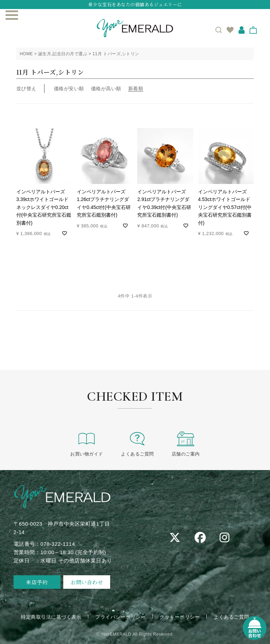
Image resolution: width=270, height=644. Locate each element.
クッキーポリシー (180, 617)
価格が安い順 (69, 89)
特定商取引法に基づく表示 (51, 617)
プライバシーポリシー (120, 617)
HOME (26, 54)
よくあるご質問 (137, 444)
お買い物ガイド (87, 444)
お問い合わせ (87, 582)
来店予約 (37, 582)
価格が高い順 (106, 89)
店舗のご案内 (186, 444)
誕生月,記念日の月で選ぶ (63, 54)
